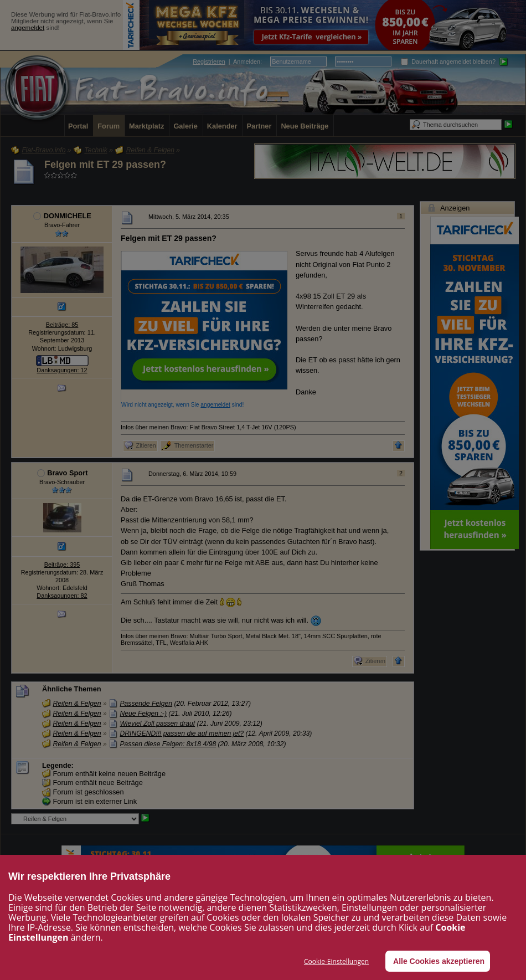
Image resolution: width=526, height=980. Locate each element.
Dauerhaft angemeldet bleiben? (448, 61)
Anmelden (247, 61)
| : (227, 61)
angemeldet (28, 28)
